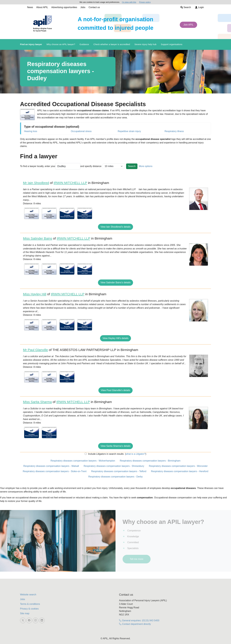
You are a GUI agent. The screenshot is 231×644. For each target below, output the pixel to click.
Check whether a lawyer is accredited (112, 44)
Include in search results (105, 454)
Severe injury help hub (145, 44)
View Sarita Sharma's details (116, 446)
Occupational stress (81, 131)
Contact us (94, 7)
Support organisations (172, 44)
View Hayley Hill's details (115, 338)
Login (199, 7)
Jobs (83, 7)
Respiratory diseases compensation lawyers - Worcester (178, 466)
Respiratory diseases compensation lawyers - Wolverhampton (83, 461)
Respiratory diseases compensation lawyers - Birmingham (150, 461)
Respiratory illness (174, 131)
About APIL (42, 7)
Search (186, 7)
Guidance (84, 44)
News (30, 7)
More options (146, 166)
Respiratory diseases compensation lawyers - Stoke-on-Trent (55, 471)
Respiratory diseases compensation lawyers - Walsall (51, 466)
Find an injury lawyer (31, 44)
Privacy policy (145, 2)
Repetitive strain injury (129, 131)
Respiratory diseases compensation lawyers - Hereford (180, 471)
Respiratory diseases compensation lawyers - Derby (115, 477)
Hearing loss (31, 131)
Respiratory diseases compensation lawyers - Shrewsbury (114, 466)
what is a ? (136, 454)
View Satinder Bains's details (116, 282)
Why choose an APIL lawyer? (61, 44)
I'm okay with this (129, 2)
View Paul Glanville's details (115, 390)
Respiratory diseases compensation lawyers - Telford (119, 471)
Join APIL (188, 25)
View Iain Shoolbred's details (115, 227)
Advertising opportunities (64, 7)
